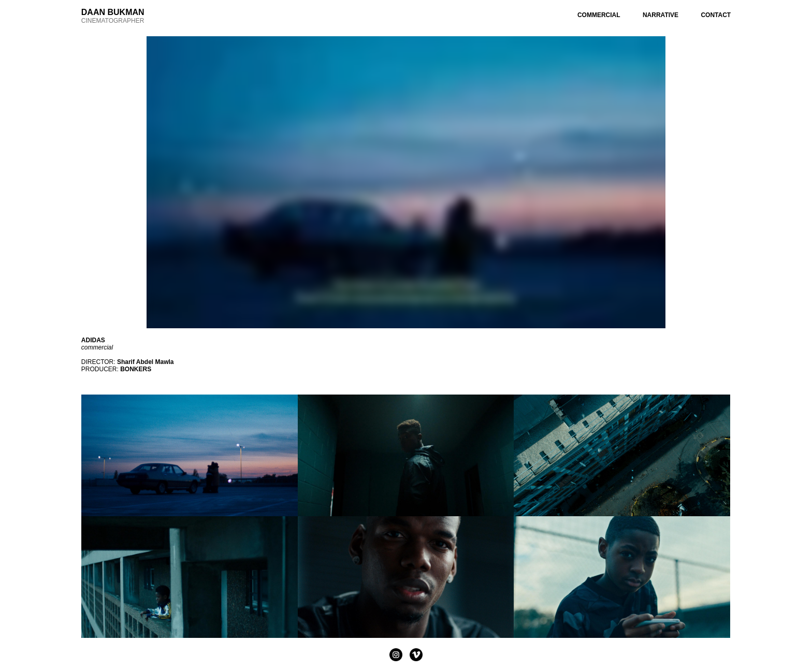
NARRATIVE (661, 15)
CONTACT (716, 15)
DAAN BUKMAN (113, 12)
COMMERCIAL (599, 15)
